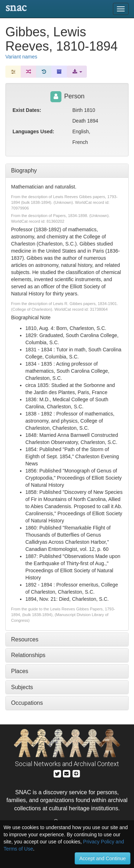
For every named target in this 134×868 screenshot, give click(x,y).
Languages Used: (33, 131)
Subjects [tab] (22, 687)
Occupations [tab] (27, 703)
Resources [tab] (25, 639)
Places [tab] (20, 671)
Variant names (21, 57)
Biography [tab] (24, 170)
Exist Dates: (27, 110)
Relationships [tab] (28, 655)
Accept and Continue (103, 858)
